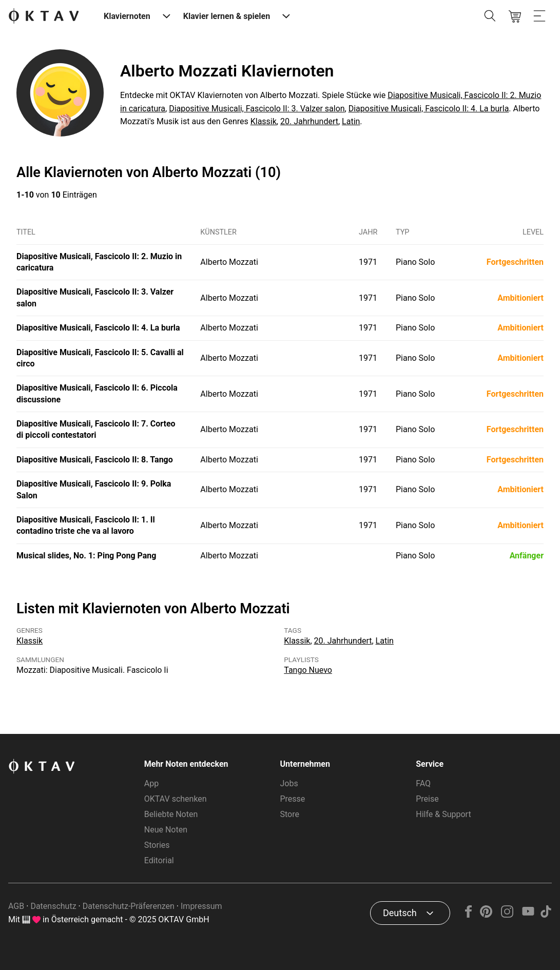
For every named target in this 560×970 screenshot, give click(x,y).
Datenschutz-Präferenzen (129, 906)
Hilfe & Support (443, 814)
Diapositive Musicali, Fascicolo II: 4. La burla (429, 109)
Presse (293, 799)
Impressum (201, 906)
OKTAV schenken (176, 799)
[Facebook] (469, 915)
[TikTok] (546, 915)
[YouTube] (528, 915)
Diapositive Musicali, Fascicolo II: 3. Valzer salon (257, 109)
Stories (157, 845)
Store (290, 814)
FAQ (423, 783)
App (151, 783)
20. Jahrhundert (309, 121)
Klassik (264, 121)
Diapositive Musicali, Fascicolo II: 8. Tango (95, 460)
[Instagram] (507, 915)
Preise (427, 799)
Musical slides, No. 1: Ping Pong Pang (86, 556)
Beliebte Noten (171, 814)
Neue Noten (166, 830)
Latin (351, 121)
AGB (16, 906)
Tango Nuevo (308, 670)
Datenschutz (53, 906)
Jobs (289, 783)
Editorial (159, 860)
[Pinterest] (486, 915)
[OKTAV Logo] (44, 17)
